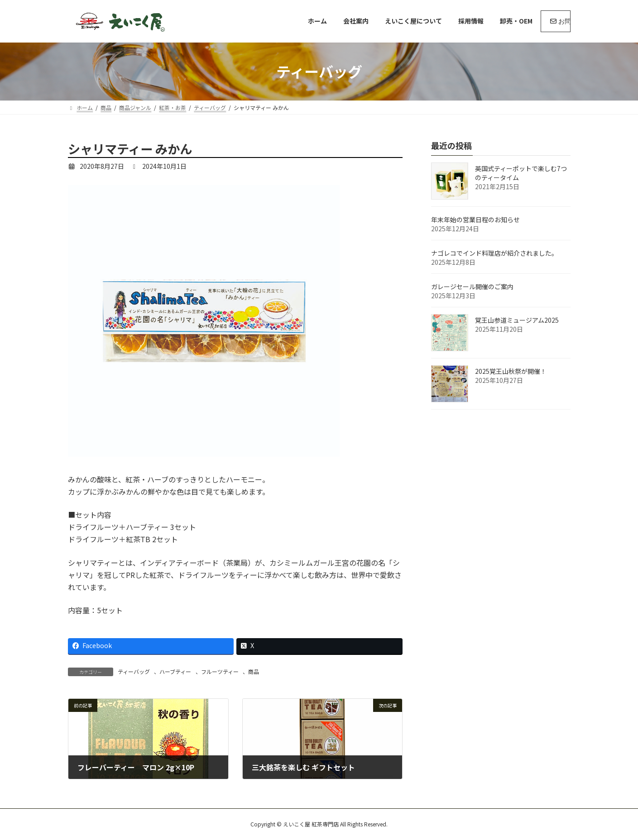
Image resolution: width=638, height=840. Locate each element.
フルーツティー (220, 671)
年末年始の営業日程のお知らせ (475, 220)
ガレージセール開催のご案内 (472, 286)
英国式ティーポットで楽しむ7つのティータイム (521, 173)
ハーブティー (175, 671)
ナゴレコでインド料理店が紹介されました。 (494, 253)
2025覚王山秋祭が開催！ (511, 371)
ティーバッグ (134, 671)
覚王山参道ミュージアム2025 (517, 320)
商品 (254, 671)
